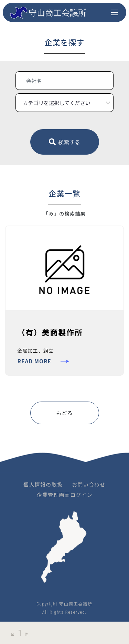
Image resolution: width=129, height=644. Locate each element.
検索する (64, 142)
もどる (64, 413)
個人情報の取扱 (43, 484)
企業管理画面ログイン (64, 495)
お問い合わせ (89, 484)
